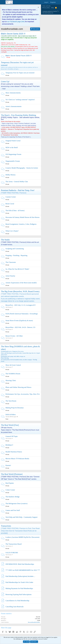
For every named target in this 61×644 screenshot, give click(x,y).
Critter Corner (10, 490)
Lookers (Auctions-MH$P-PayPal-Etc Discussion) (22, 537)
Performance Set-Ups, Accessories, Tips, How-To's (23, 394)
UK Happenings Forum (13, 154)
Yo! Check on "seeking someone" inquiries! (20, 100)
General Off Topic (12, 436)
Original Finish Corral (13, 141)
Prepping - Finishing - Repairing (16, 255)
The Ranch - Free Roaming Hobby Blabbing (19, 115)
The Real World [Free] (10, 425)
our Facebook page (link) (16, 22)
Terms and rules (46, 6)
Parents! (8, 465)
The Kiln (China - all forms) (15, 211)
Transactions (6, 526)
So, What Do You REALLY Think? (17, 269)
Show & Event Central (13, 365)
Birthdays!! (9, 445)
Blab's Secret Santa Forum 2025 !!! (19, 56)
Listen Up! (5, 81)
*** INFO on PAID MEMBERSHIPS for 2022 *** (23, 570)
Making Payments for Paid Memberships (19, 588)
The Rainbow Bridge (13, 497)
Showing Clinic (11, 380)
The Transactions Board (14, 544)
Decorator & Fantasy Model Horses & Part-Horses (23, 217)
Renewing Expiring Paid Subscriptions (19, 594)
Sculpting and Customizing (15, 249)
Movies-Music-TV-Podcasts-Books (17, 459)
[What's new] (59, 2)
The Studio (5, 240)
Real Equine (10, 483)
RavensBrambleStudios (34, 622)
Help (52, 8)
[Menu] (3, 2)
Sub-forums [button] (9, 307)
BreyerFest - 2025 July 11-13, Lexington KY (21, 305)
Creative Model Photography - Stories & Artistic (22, 168)
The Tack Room (11, 401)
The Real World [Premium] (12, 474)
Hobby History (11, 175)
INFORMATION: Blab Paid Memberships (20, 564)
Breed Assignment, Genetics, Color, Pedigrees (21, 224)
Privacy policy (46, 8)
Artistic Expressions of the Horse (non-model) (21, 283)
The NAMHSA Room (13, 374)
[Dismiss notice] (38, 8)
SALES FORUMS (12, 553)
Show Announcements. (13, 93)
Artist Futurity (10, 276)
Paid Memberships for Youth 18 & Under (19, 582)
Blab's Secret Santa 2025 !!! (13, 34)
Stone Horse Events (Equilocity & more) (19, 321)
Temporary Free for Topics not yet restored (20, 73)
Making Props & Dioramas (15, 408)
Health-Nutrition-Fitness (14, 452)
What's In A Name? (12, 231)
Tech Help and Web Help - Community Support (21, 517)
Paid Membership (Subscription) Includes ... (20, 576)
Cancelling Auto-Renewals (15, 607)
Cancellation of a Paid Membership (17, 601)
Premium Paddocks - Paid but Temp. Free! (18, 190)
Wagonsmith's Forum (13, 161)
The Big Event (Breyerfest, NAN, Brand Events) (20, 291)
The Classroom (11, 262)
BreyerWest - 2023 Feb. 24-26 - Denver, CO (20, 327)
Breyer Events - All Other (14, 336)
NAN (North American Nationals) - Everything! (22, 314)
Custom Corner (11, 197)
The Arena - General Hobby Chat (17, 182)
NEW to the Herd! (12, 147)
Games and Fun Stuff (13, 510)
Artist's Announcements (14, 106)
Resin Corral (10, 204)
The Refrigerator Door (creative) (16, 504)
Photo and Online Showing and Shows (18, 387)
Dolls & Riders (11, 415)
